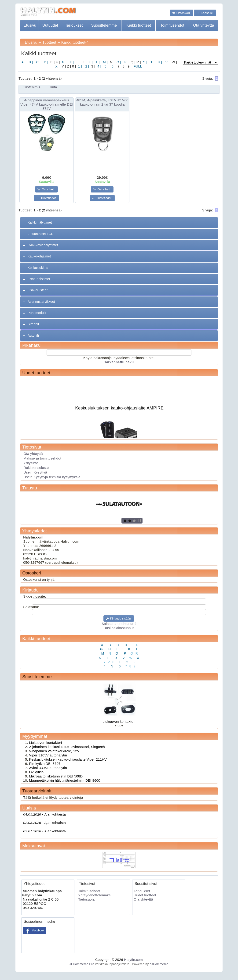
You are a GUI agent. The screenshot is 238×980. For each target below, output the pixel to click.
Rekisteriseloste (36, 468)
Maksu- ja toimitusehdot (42, 458)
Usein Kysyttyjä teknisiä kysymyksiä (52, 477)
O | (118, 62)
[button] (181, 13)
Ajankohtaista (44, 814)
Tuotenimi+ (32, 87)
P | (126, 62)
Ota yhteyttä (204, 25)
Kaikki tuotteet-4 (75, 42)
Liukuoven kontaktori (119, 722)
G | (64, 62)
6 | (113, 66)
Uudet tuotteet (36, 373)
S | (145, 62)
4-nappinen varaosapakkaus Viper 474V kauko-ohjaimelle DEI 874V (47, 104)
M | (105, 62)
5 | (106, 66)
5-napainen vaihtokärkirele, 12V (54, 751)
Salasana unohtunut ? (119, 624)
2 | (87, 66)
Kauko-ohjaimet (39, 256)
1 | (80, 66)
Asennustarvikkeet (41, 302)
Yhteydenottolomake (94, 895)
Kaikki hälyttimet (40, 222)
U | (159, 62)
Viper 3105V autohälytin (48, 755)
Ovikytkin (36, 772)
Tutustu (30, 488)
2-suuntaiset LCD (40, 234)
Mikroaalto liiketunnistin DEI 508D (56, 776)
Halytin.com (133, 960)
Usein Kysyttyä (35, 472)
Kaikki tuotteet (139, 25)
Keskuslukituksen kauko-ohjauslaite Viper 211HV (68, 759)
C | (38, 62)
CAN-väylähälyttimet (43, 245)
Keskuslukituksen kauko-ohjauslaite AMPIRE (120, 410)
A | (24, 62)
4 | (99, 66)
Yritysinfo (31, 463)
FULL (137, 66)
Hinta (53, 87)
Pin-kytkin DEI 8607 (45, 764)
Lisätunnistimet (39, 279)
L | (97, 62)
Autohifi (33, 335)
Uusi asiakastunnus (119, 628)
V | (167, 62)
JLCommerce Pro (82, 964)
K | (90, 62)
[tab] (119, 223)
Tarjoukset (74, 25)
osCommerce (159, 964)
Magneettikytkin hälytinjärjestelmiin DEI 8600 (65, 780)
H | (71, 62)
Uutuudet (50, 25)
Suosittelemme (104, 25)
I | (78, 62)
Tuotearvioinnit (37, 791)
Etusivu (30, 25)
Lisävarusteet (38, 290)
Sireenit (33, 324)
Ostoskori (32, 573)
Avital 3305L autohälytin (48, 768)
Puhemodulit (37, 313)
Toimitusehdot (172, 25)
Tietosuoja (86, 899)
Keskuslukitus (38, 268)
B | (30, 62)
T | (152, 62)
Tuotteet (49, 42)
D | (46, 62)
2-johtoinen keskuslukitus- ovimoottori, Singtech (67, 747)
